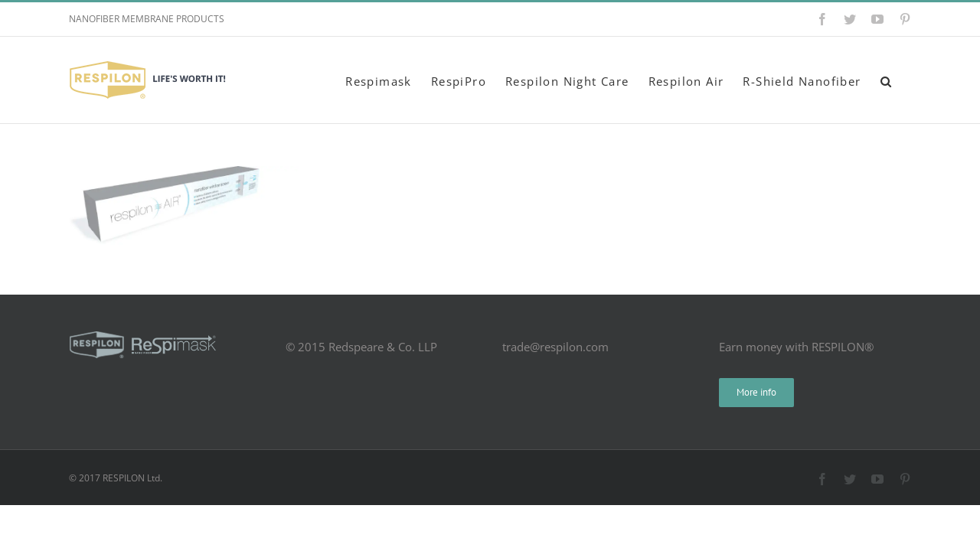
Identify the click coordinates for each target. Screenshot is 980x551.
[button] (905, 80)
